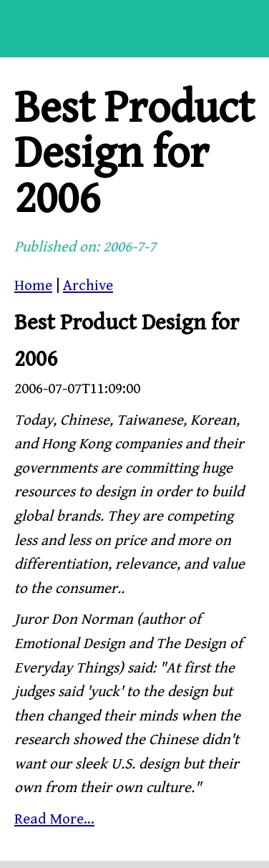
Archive (88, 286)
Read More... (54, 819)
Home (33, 286)
